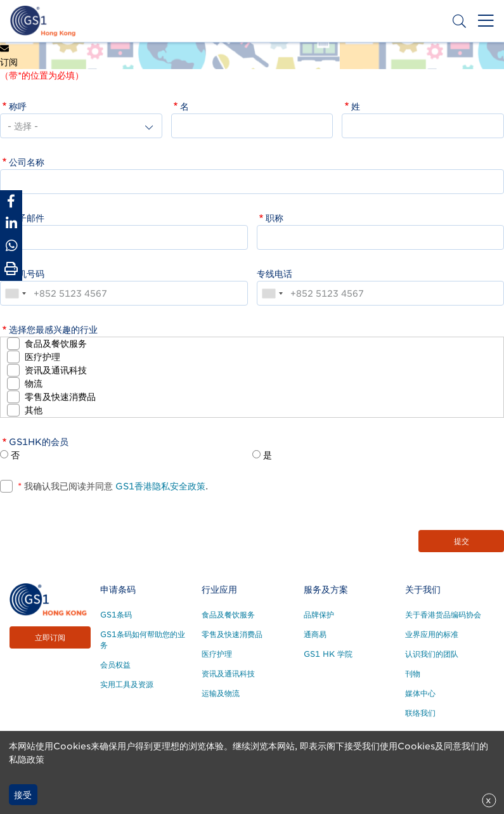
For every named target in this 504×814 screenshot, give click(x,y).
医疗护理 (42, 357)
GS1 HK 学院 (328, 654)
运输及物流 (221, 693)
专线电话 (275, 274)
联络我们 (420, 713)
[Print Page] (11, 269)
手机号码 (27, 274)
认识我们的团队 (432, 654)
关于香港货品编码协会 (443, 615)
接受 (23, 795)
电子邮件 (27, 218)
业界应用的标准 (432, 634)
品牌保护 (319, 615)
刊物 (413, 674)
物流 (34, 384)
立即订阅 (50, 637)
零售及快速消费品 (60, 397)
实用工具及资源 (127, 684)
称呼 (18, 107)
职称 (275, 218)
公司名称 (27, 162)
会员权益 (115, 665)
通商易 (315, 634)
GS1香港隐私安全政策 (159, 486)
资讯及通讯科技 (56, 370)
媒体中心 (420, 693)
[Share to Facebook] (11, 201)
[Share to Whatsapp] (11, 246)
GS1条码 (116, 615)
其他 (34, 410)
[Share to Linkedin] (11, 223)
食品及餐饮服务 (56, 344)
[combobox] (15, 293)
